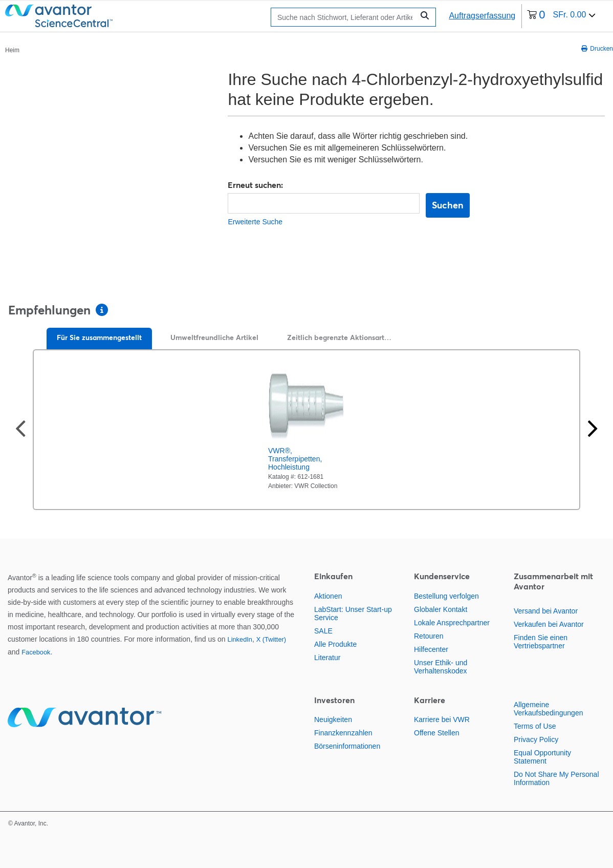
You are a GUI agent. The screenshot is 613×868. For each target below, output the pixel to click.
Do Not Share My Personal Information (556, 778)
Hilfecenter (431, 649)
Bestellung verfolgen (446, 596)
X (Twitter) (271, 639)
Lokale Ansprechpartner (452, 623)
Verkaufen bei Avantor (549, 624)
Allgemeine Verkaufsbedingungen (548, 709)
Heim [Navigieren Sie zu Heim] (12, 50)
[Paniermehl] (12, 50)
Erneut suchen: (255, 185)
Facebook (36, 652)
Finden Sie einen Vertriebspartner (541, 642)
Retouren (429, 636)
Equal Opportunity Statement (542, 757)
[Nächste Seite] (593, 430)
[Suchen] (345, 17)
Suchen (448, 205)
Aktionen (328, 596)
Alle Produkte (335, 644)
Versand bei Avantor (546, 611)
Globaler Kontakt (441, 609)
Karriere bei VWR (442, 719)
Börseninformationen (347, 746)
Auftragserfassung (482, 16)
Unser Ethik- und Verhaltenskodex (441, 667)
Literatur (327, 658)
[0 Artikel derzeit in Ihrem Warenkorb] (561, 16)
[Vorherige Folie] (20, 430)
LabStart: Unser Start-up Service (353, 613)
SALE (323, 631)
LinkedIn (240, 639)
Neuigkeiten (333, 719)
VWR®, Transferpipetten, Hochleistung (295, 459)
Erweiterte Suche (255, 222)
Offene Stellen (436, 733)
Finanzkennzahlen (343, 733)
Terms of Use (535, 726)
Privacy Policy (536, 739)
